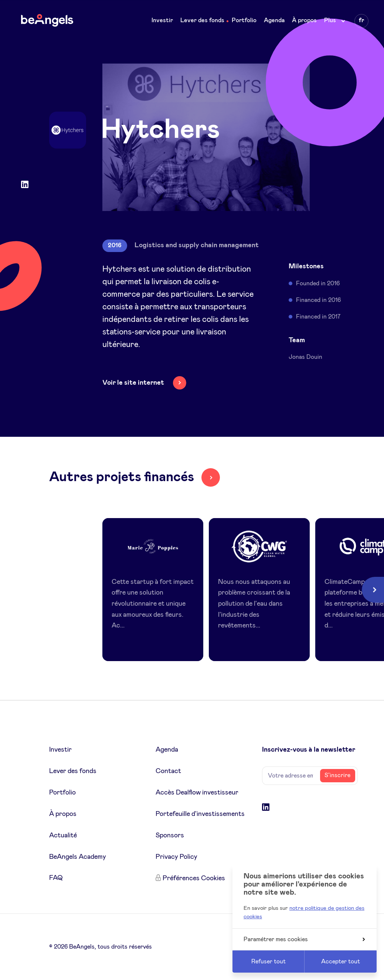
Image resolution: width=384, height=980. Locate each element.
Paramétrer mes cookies (304, 939)
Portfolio (244, 20)
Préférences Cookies (194, 878)
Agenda (274, 20)
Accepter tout (341, 962)
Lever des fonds (202, 20)
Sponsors (170, 836)
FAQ (56, 878)
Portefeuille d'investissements (200, 814)
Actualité (63, 836)
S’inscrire (337, 775)
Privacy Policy (176, 857)
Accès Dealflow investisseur (197, 793)
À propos (304, 20)
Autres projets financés (122, 477)
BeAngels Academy (78, 857)
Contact (168, 771)
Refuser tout (269, 962)
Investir (162, 20)
